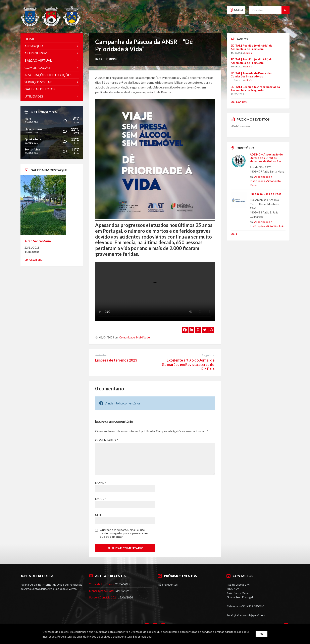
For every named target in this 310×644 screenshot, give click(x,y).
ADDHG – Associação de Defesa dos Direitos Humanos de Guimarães (266, 158)
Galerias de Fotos (40, 89)
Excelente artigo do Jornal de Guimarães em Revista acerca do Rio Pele (188, 365)
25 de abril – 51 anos (102, 584)
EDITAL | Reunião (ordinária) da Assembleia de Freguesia (252, 47)
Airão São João (275, 226)
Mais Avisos (239, 102)
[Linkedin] (191, 330)
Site (98, 515)
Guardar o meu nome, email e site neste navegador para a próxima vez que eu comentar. (124, 533)
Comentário (107, 440)
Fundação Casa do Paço (266, 194)
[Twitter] (205, 330)
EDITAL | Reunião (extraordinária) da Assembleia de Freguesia (255, 88)
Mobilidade (143, 337)
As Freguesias (36, 53)
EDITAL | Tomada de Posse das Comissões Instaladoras (251, 75)
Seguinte (208, 355)
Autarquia (34, 46)
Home (30, 39)
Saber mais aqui (143, 636)
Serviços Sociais (38, 82)
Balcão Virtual (38, 60)
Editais (248, 53)
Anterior (101, 355)
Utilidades (34, 96)
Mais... (235, 234)
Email (101, 499)
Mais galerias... (35, 260)
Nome (101, 483)
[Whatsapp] (211, 330)
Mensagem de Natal (102, 591)
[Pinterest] (198, 330)
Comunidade (127, 337)
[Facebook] (185, 330)
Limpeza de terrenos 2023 (116, 360)
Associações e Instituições (48, 75)
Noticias (112, 59)
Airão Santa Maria (38, 241)
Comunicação (37, 68)
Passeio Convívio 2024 (103, 597)
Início (99, 59)
